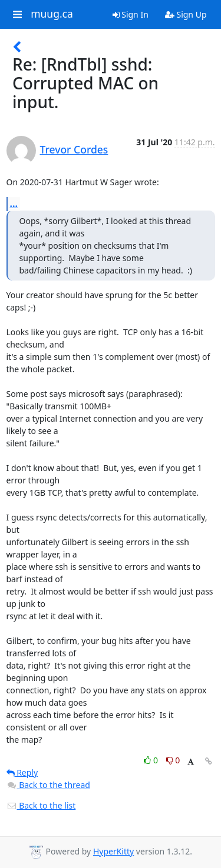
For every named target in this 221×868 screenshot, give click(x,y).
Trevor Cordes (74, 149)
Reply (22, 772)
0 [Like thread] (152, 760)
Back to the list (41, 805)
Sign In (131, 14)
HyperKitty (113, 851)
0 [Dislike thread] (173, 760)
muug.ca (52, 14)
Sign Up (186, 14)
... (14, 203)
